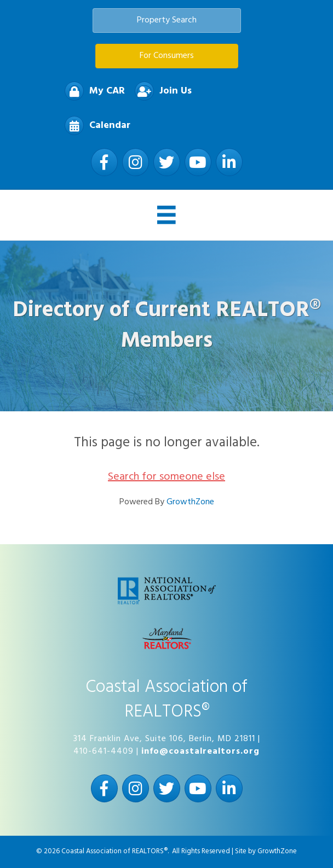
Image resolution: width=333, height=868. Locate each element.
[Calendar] (95, 126)
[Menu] (166, 215)
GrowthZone (190, 502)
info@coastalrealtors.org (200, 752)
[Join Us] (160, 91)
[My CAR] (92, 91)
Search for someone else (166, 477)
